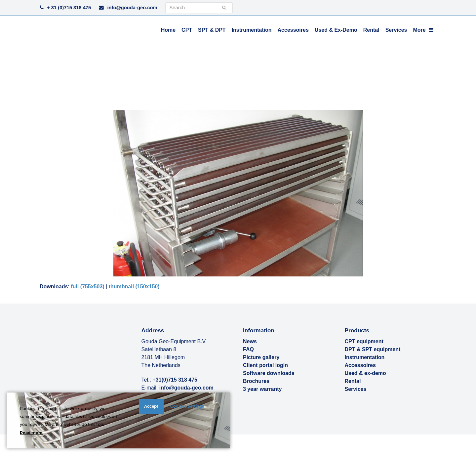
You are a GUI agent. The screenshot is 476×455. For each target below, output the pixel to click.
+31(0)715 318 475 (175, 380)
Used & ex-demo (365, 373)
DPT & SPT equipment (373, 349)
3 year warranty (262, 389)
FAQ (248, 349)
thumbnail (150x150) (134, 287)
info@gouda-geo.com (132, 8)
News (250, 341)
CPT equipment (364, 341)
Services (356, 389)
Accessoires (360, 365)
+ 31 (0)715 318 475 (69, 8)
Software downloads (269, 373)
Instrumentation (365, 357)
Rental (353, 381)
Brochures (256, 381)
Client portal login (265, 365)
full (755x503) (87, 287)
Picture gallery (261, 357)
